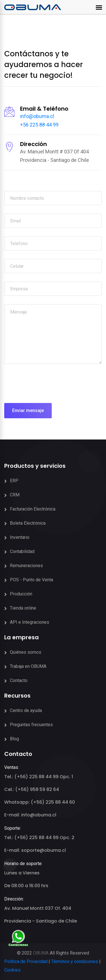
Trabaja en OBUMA (28, 666)
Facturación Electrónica (33, 509)
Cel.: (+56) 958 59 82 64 (32, 789)
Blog (14, 739)
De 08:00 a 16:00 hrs (26, 886)
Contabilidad (22, 551)
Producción (21, 594)
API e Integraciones (30, 622)
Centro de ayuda (26, 710)
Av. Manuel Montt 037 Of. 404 (38, 908)
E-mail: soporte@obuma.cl (35, 850)
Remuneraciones (26, 566)
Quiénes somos (26, 652)
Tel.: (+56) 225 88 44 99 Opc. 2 (39, 838)
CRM (15, 495)
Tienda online (23, 608)
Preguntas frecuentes (31, 725)
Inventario (20, 537)
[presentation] (47, 383)
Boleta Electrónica (28, 523)
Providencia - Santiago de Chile (41, 921)
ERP (14, 481)
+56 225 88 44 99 (39, 125)
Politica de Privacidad (26, 961)
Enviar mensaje (28, 410)
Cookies (12, 970)
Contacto (19, 680)
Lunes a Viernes (22, 873)
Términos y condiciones (75, 961)
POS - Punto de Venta (32, 580)
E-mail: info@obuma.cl (30, 815)
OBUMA (41, 953)
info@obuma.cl (37, 116)
